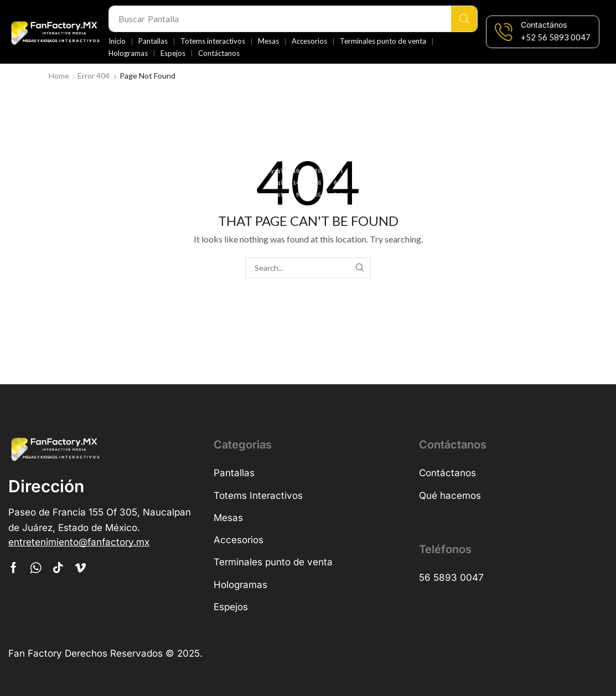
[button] (556, 37)
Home (59, 76)
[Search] (464, 19)
